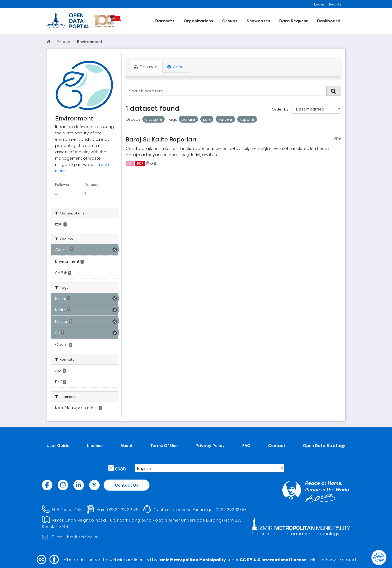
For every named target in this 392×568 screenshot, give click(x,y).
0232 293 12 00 (231, 509)
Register (336, 4)
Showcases (258, 21)
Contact (277, 445)
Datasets (165, 21)
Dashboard (329, 21)
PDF (140, 163)
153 (79, 509)
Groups (230, 21)
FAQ (246, 445)
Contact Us (127, 485)
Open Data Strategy (324, 445)
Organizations (198, 21)
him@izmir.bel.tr (82, 537)
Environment (90, 41)
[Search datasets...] (226, 91)
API (130, 163)
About (176, 67)
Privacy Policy (210, 445)
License (95, 445)
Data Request (294, 21)
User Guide (58, 445)
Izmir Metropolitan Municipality (192, 559)
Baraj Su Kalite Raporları (161, 139)
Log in (319, 4)
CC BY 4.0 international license (273, 559)
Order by (280, 109)
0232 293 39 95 (123, 509)
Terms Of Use (164, 445)
